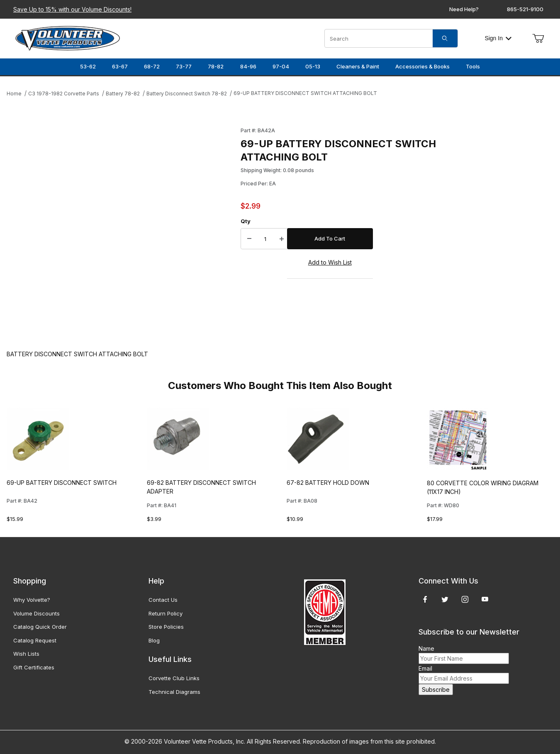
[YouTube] (485, 599)
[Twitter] (445, 599)
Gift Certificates (34, 667)
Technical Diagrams (174, 692)
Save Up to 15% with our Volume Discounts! (72, 9)
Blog (154, 640)
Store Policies (166, 627)
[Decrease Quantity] (249, 239)
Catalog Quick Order (40, 627)
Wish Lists (26, 654)
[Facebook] (425, 599)
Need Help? (464, 9)
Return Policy (166, 613)
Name (426, 648)
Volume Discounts (37, 613)
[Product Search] (379, 38)
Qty (246, 221)
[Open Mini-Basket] (538, 39)
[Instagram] (465, 599)
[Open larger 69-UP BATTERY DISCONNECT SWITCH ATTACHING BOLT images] (121, 230)
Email (425, 668)
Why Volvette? (32, 600)
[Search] (445, 38)
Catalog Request (35, 640)
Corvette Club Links (174, 678)
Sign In (498, 38)
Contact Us (163, 600)
